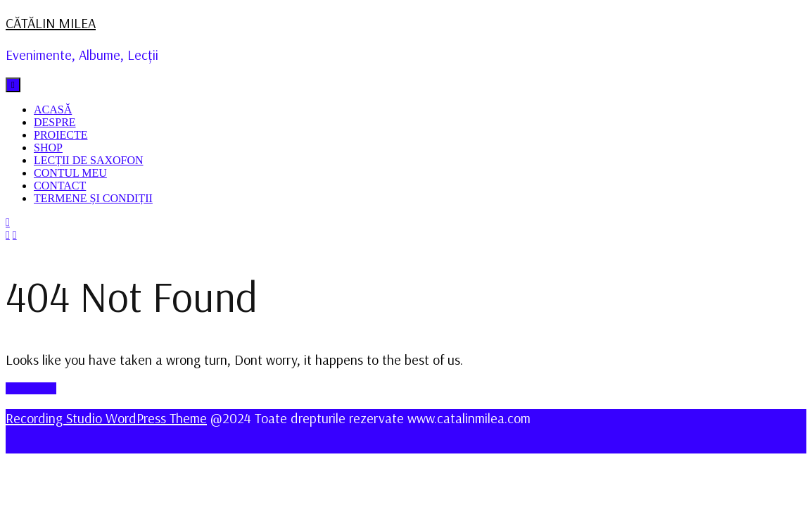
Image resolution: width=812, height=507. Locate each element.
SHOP (48, 148)
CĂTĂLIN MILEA (51, 23)
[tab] (13, 85)
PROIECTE (61, 135)
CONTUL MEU (70, 173)
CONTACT (60, 186)
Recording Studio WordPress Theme (106, 418)
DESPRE (55, 122)
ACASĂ (53, 109)
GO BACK (31, 388)
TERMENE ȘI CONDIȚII (93, 198)
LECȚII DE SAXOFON (89, 160)
